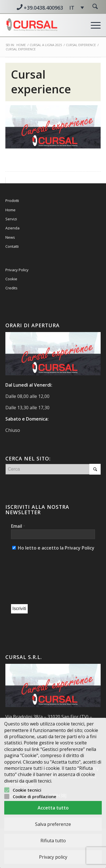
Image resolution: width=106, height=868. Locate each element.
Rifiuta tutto (53, 841)
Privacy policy (53, 857)
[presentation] (34, 578)
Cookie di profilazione (34, 796)
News (10, 237)
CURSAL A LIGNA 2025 (46, 45)
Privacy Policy (17, 270)
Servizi (11, 219)
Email (18, 526)
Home (21, 45)
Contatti (12, 246)
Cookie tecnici (27, 790)
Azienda (12, 228)
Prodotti (12, 201)
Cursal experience (41, 82)
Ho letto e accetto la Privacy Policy (53, 548)
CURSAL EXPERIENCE (81, 45)
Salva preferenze (53, 824)
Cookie (11, 279)
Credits (11, 288)
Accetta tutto (53, 808)
